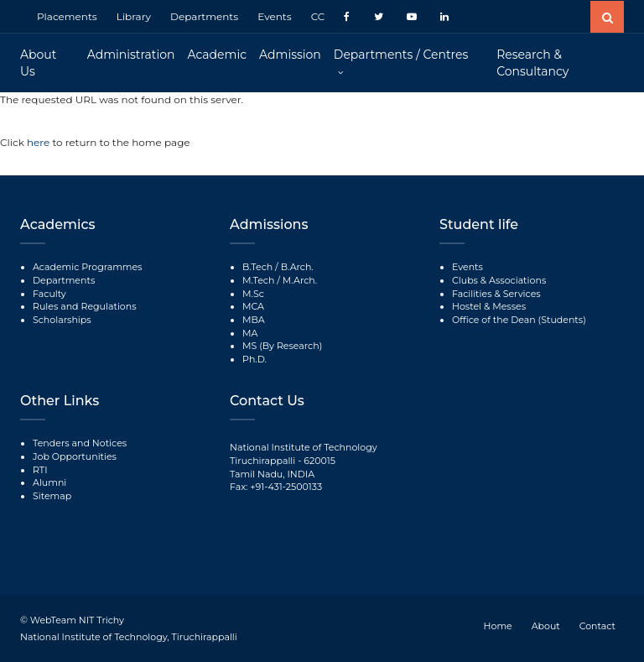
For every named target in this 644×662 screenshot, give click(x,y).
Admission (290, 55)
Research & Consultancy (532, 63)
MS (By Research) (282, 346)
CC (318, 16)
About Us (38, 63)
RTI (40, 470)
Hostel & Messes (489, 306)
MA (250, 333)
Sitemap (52, 496)
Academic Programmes (87, 267)
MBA (254, 320)
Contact (597, 626)
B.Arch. (297, 267)
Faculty (49, 294)
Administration (131, 55)
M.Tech (258, 280)
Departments (204, 16)
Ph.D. (254, 359)
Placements (67, 16)
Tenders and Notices (80, 443)
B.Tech (257, 267)
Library (134, 16)
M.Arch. (300, 280)
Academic (218, 55)
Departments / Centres (401, 55)
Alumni (49, 482)
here (39, 142)
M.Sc (253, 294)
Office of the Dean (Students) (519, 320)
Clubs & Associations (499, 280)
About (546, 626)
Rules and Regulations (85, 306)
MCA (253, 306)
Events (274, 16)
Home (498, 626)
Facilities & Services (496, 294)
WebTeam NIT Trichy (77, 620)
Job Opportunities (75, 456)
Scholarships (62, 320)
